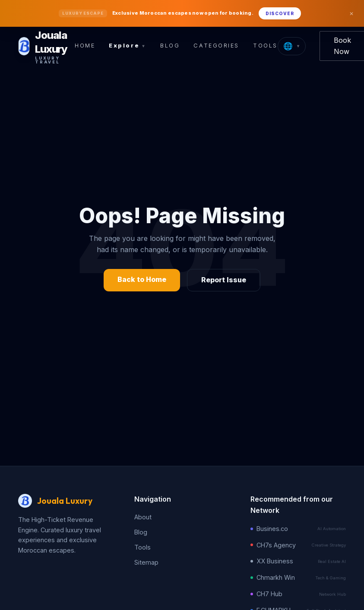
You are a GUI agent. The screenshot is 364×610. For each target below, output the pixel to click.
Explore (128, 46)
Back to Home (142, 279)
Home (85, 46)
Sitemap (146, 562)
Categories (216, 46)
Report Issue (224, 280)
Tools (265, 46)
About (143, 517)
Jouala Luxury (65, 501)
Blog (170, 46)
